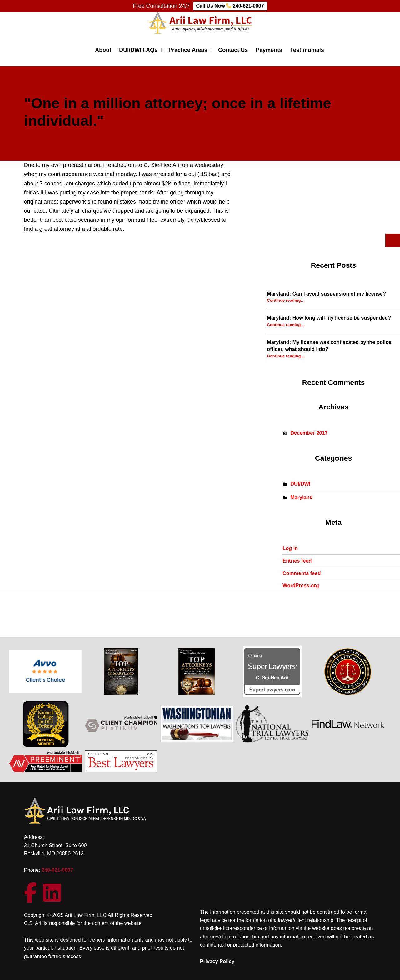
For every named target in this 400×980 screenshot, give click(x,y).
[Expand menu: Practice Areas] (211, 50)
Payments (269, 50)
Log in (290, 548)
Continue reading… (286, 300)
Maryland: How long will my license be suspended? (329, 318)
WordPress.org (301, 585)
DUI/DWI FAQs (138, 50)
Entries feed (297, 561)
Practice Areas (188, 50)
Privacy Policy (217, 961)
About (103, 50)
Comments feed (302, 573)
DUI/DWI (300, 484)
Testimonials (307, 50)
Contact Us (233, 50)
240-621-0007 (57, 870)
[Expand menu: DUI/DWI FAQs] (161, 50)
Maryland (301, 497)
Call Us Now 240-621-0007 (230, 6)
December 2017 (309, 433)
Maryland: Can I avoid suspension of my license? (326, 294)
